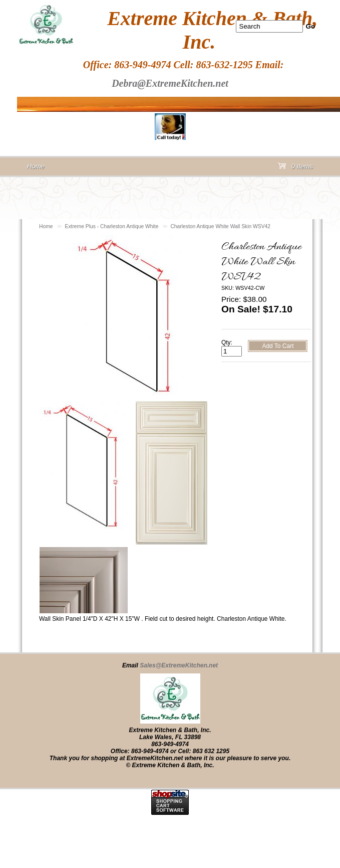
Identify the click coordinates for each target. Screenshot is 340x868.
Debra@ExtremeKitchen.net (170, 83)
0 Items (295, 168)
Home (46, 226)
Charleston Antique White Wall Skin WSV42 (220, 226)
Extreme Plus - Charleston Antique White (112, 226)
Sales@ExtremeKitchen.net (179, 665)
